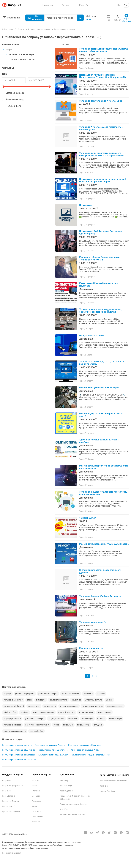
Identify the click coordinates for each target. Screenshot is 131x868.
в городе (101, 719)
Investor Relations (107, 791)
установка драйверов (35, 719)
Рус (126, 5)
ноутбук (7, 694)
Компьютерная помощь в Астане (17, 745)
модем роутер (83, 725)
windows (101, 694)
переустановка (104, 712)
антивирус (41, 700)
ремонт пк (76, 700)
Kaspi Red (6, 791)
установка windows (71, 694)
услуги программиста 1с (15, 731)
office (29, 700)
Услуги (7, 49)
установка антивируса (93, 706)
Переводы (36, 801)
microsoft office (36, 731)
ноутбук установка (12, 719)
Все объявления (11, 45)
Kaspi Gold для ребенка (12, 786)
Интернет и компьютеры (20, 54)
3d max (109, 700)
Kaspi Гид (36, 822)
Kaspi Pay (64, 780)
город (56, 725)
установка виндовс (12, 725)
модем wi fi (68, 725)
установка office (86, 712)
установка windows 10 (14, 706)
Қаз (119, 5)
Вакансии (104, 786)
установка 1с (50, 706)
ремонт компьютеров (48, 694)
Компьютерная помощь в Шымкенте (18, 750)
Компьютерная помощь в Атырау (53, 755)
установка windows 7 (13, 700)
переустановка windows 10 (37, 725)
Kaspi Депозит (9, 796)
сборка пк (73, 719)
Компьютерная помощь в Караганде (85, 745)
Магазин (36, 780)
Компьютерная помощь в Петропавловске (91, 755)
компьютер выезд (115, 706)
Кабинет (117, 18)
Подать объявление (126, 18)
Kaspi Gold (7, 780)
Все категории (35, 18)
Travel (34, 786)
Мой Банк (36, 796)
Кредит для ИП (9, 806)
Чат (108, 18)
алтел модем (87, 719)
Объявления (11, 18)
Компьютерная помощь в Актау (85, 750)
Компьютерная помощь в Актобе (53, 750)
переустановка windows (43, 712)
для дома (98, 725)
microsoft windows (66, 712)
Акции (35, 806)
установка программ (25, 694)
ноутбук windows (56, 719)
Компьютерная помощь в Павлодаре (19, 755)
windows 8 (88, 694)
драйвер (25, 712)
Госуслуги (36, 811)
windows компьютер (69, 706)
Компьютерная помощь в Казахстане (19, 760)
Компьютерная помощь (23, 59)
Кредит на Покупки (11, 801)
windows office (10, 712)
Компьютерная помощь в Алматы (50, 745)
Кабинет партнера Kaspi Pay (72, 814)
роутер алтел (34, 706)
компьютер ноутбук (59, 700)
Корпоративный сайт (12, 853)
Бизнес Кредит (66, 786)
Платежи (36, 791)
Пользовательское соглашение (113, 781)
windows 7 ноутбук (93, 700)
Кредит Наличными (11, 811)
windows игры (116, 719)
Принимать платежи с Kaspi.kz (73, 804)
